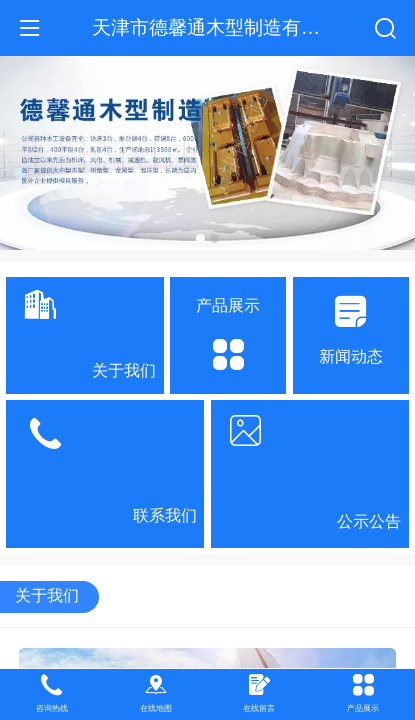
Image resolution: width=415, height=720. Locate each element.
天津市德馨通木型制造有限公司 (225, 27)
